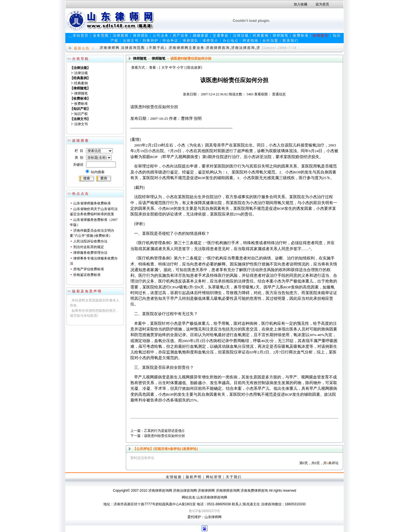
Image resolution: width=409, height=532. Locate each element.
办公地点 (231, 41)
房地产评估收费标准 (89, 269)
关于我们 (234, 477)
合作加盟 (270, 41)
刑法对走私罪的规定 (89, 247)
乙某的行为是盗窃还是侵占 (164, 431)
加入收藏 (301, 4)
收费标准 (301, 35)
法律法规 (241, 35)
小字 (180, 68)
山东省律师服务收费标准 (92, 203)
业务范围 (101, 35)
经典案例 (261, 35)
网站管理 (214, 477)
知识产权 (81, 114)
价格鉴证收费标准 (87, 275)
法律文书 (131, 41)
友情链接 (174, 477)
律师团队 (141, 35)
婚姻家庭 (201, 35)
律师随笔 (281, 35)
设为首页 (322, 4)
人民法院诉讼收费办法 (90, 241)
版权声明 (194, 477)
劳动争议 (170, 41)
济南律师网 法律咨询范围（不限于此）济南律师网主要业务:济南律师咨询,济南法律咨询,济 (180, 48)
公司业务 (161, 35)
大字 (165, 68)
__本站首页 (78, 35)
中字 (172, 68)
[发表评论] (190, 449)
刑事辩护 (151, 41)
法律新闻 (121, 35)
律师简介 (210, 41)
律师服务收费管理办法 (90, 253)
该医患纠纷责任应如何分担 (164, 436)
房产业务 (181, 35)
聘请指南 (251, 41)
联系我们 (291, 41)
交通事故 (221, 35)
